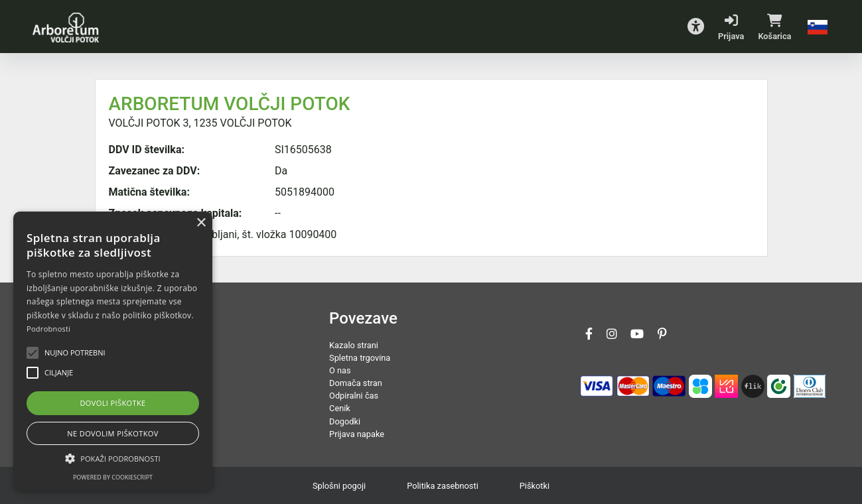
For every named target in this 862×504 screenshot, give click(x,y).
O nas (340, 370)
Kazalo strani (354, 345)
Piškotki (535, 486)
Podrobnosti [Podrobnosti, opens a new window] (48, 329)
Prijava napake (357, 434)
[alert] (113, 351)
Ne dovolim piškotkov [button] (112, 433)
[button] (696, 27)
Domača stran (356, 383)
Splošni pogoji (339, 486)
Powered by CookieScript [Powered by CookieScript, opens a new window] (113, 477)
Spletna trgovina (360, 358)
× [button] (201, 223)
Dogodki (345, 421)
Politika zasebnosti (443, 486)
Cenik (340, 408)
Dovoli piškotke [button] (112, 403)
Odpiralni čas (354, 396)
